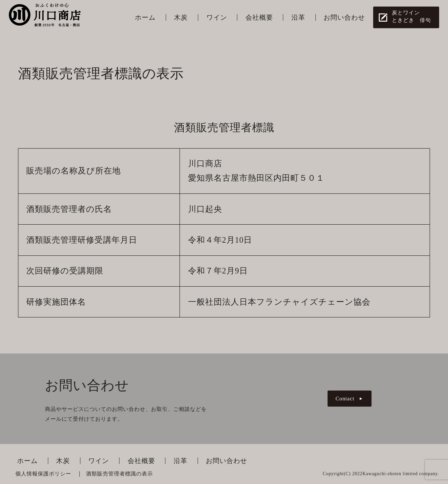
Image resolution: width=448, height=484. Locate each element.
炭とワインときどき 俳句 (411, 16)
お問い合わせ (344, 17)
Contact (345, 399)
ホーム (145, 17)
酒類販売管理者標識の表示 (119, 474)
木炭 (181, 17)
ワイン (217, 17)
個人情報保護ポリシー (43, 474)
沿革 (298, 17)
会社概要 (259, 17)
